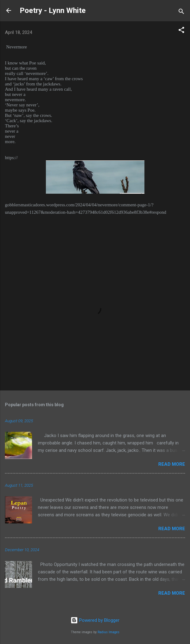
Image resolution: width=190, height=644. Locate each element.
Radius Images (109, 632)
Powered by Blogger (95, 620)
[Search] (181, 12)
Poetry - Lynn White (53, 10)
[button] (181, 31)
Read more (172, 464)
